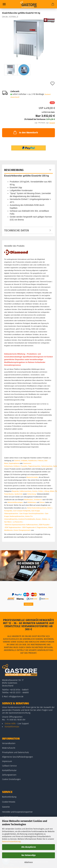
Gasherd (17, 461)
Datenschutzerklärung (11, 841)
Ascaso (38, 519)
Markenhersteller (32, 477)
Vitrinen (42, 502)
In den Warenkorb (25, 132)
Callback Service (9, 766)
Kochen (35, 491)
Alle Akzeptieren (29, 847)
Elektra (45, 519)
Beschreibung (14, 170)
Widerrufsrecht (9, 748)
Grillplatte (24, 461)
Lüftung (46, 491)
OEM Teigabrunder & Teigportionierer (35, 527)
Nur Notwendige (29, 855)
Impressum (7, 761)
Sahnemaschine (47, 466)
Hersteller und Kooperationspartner (17, 812)
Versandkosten (9, 743)
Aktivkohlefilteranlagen (15, 502)
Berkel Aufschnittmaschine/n (37, 508)
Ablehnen (29, 862)
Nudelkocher (32, 461)
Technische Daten (17, 230)
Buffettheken (32, 502)
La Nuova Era (18, 522)
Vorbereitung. (32, 494)
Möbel (52, 491)
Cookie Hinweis (9, 802)
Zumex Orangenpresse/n (22, 530)
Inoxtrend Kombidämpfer (27, 519)
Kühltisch (17, 466)
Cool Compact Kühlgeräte (22, 511)
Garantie (6, 807)
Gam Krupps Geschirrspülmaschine (31, 513)
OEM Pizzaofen (44, 525)
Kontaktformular (12, 727)
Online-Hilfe (10, 724)
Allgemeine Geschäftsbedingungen (17, 757)
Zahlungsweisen (9, 775)
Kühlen (41, 491)
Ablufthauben (28, 500)
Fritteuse (41, 461)
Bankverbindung (9, 797)
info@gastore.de (16, 697)
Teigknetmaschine (34, 466)
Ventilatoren (38, 500)
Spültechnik (18, 494)
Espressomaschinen (19, 525)
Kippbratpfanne (14, 463)
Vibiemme (8, 525)
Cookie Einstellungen (11, 779)
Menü (4, 4)
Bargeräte (15, 491)
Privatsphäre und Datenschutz (15, 752)
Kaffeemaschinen (26, 491)
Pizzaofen (24, 466)
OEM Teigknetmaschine (13, 527)
